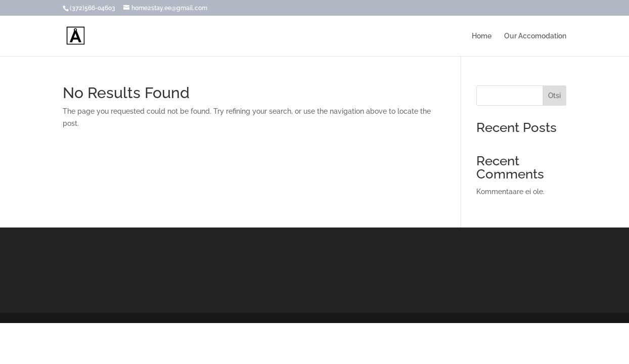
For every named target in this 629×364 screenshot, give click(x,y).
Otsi (554, 96)
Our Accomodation (535, 36)
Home (482, 36)
